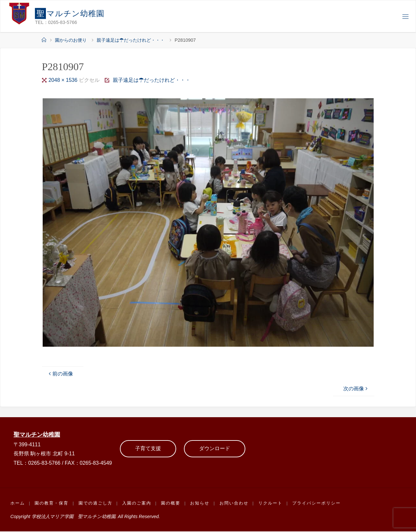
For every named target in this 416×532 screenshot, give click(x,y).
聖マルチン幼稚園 (38, 435)
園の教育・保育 (52, 504)
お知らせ (201, 504)
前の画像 (60, 374)
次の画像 (356, 389)
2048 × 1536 (64, 80)
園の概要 (172, 504)
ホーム (18, 504)
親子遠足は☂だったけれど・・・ (131, 40)
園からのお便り (71, 40)
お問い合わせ (235, 504)
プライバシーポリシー (318, 504)
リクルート (272, 504)
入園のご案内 (137, 504)
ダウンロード (215, 449)
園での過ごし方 (96, 504)
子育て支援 (148, 449)
